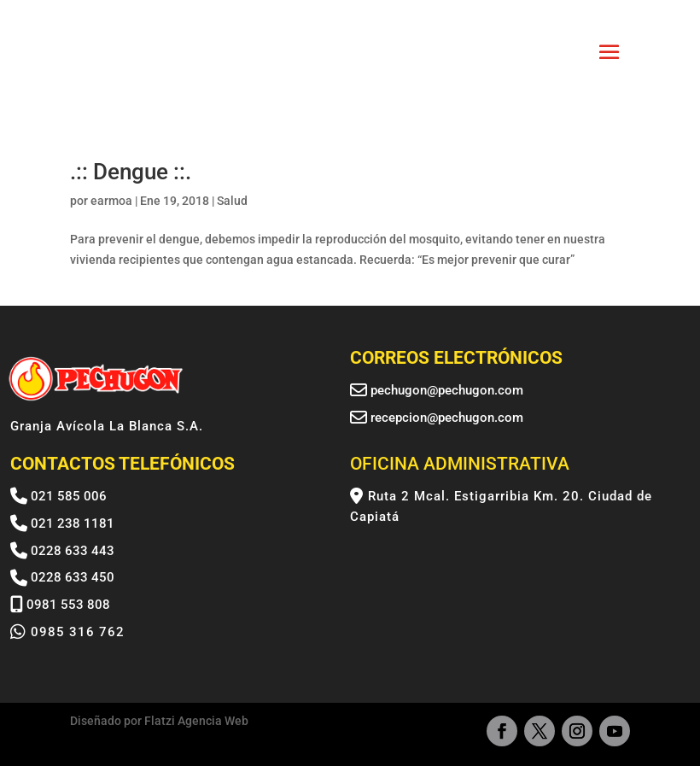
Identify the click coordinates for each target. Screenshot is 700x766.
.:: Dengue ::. (131, 172)
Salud (232, 201)
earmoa (111, 201)
